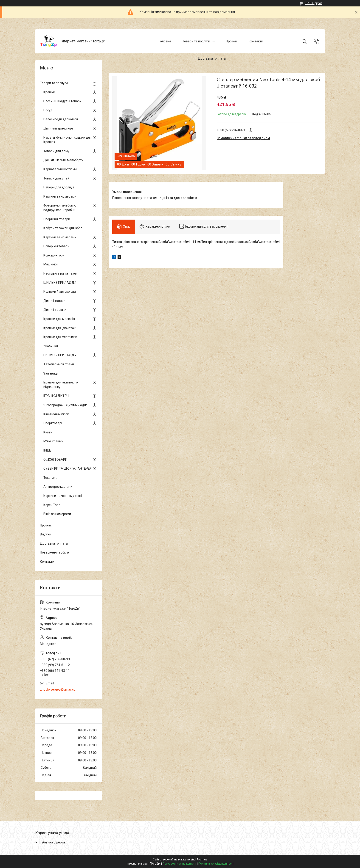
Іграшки (49, 92)
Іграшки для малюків (59, 319)
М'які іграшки (53, 441)
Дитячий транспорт (58, 128)
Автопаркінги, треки (59, 364)
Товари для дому (56, 151)
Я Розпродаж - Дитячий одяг (65, 405)
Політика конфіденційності (216, 864)
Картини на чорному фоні (63, 496)
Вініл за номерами (57, 514)
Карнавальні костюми (60, 169)
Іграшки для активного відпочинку (61, 385)
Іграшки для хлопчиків (60, 337)
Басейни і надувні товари (62, 101)
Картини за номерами (60, 196)
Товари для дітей (56, 178)
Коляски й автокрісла (60, 292)
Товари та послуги (196, 41)
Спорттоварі (53, 423)
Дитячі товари (54, 301)
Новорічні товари (56, 246)
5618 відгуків (314, 3)
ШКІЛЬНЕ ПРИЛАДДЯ (60, 283)
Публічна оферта (52, 842)
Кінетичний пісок (56, 414)
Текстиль (50, 478)
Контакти (256, 41)
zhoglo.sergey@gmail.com (59, 689)
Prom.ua (202, 860)
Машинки (51, 264)
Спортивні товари (57, 219)
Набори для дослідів (59, 187)
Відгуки (46, 534)
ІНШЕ (47, 450)
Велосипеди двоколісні (61, 119)
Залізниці (51, 373)
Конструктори (54, 255)
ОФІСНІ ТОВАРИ (55, 460)
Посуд (48, 110)
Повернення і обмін (55, 552)
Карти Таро (52, 505)
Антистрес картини (58, 487)
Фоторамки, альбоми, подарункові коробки (60, 208)
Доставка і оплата (212, 58)
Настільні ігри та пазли (60, 273)
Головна (165, 41)
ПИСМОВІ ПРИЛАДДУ (60, 355)
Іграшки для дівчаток (59, 328)
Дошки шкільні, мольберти (63, 160)
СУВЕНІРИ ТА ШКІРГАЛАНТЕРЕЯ (67, 468)
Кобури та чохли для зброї (63, 228)
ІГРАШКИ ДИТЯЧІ (56, 396)
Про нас (232, 41)
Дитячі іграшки (55, 310)
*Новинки (51, 346)
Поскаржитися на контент (179, 864)
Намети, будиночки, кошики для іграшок (67, 140)
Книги (48, 432)
